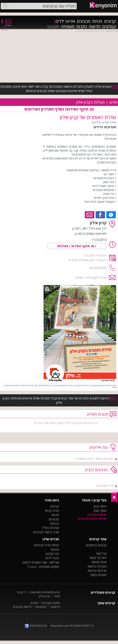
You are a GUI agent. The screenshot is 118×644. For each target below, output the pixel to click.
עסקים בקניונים (51, 603)
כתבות (82, 27)
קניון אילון (45, 596)
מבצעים (84, 21)
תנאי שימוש (99, 562)
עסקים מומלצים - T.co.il (43, 567)
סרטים (55, 549)
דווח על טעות (98, 558)
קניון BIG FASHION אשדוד (44, 592)
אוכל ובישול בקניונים (46, 532)
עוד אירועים (99, 447)
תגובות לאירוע (98, 414)
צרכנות (55, 523)
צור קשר (101, 553)
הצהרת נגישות (97, 566)
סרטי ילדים (52, 558)
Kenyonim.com (60, 626)
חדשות (95, 27)
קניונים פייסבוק (36, 626)
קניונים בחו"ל (50, 528)
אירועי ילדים (65, 21)
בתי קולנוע (52, 554)
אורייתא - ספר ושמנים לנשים (41, 562)
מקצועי (53, 27)
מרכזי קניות (52, 511)
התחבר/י (4, 31)
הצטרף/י (8, 24)
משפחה (68, 27)
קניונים (110, 21)
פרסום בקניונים (97, 515)
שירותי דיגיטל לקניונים (92, 519)
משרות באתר (98, 575)
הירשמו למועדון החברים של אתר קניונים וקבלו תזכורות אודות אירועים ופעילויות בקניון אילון (59, 400)
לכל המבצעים (105, 486)
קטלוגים (109, 27)
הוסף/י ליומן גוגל (94, 255)
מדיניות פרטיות (97, 571)
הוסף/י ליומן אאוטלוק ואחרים (87, 260)
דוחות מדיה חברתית (46, 545)
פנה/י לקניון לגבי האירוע (91, 277)
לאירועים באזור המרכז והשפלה (95, 459)
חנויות (97, 21)
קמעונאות (41, 607)
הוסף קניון (100, 506)
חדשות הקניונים (22, 607)
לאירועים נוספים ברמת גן (91, 234)
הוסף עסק (100, 511)
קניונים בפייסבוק (96, 545)
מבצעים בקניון (96, 470)
